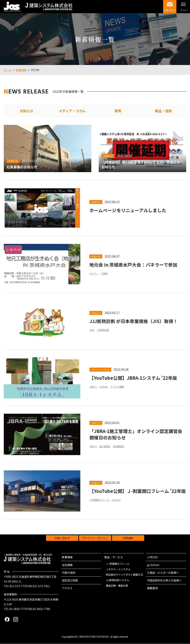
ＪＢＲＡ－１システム (118, 569)
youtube (104, 387)
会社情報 (67, 565)
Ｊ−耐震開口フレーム (118, 564)
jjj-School (153, 565)
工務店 (104, 274)
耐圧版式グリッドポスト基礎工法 (124, 575)
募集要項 (152, 588)
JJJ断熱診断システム (118, 580)
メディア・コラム (72, 111)
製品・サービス (114, 557)
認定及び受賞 (70, 581)
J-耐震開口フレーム (99, 503)
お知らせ (27, 111)
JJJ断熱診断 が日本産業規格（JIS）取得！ (134, 321)
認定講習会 (119, 447)
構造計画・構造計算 (117, 586)
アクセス (67, 588)
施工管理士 (105, 447)
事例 (118, 111)
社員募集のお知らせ (22, 167)
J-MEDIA (152, 557)
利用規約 (128, 538)
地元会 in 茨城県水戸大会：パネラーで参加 (133, 265)
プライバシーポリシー (95, 538)
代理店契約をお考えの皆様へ (164, 581)
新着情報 (67, 557)
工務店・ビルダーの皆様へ (163, 573)
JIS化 (92, 330)
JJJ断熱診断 (103, 330)
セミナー (94, 274)
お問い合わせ (62, 538)
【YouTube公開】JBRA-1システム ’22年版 (134, 378)
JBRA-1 (93, 387)
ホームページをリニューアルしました (128, 211)
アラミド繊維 (117, 387)
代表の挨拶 (69, 573)
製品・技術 (163, 111)
